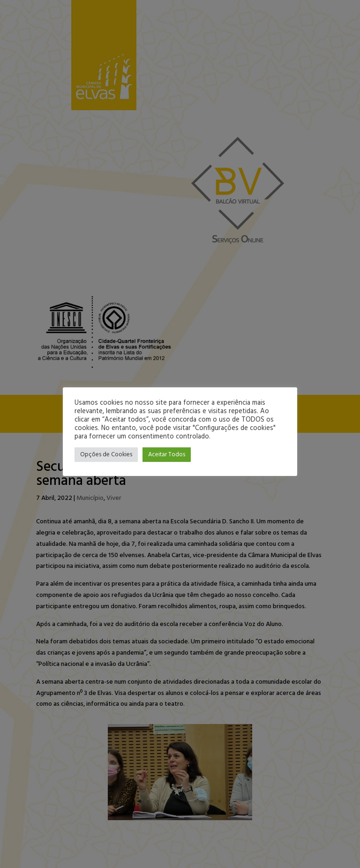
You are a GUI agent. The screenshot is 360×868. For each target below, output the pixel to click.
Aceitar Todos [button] (167, 455)
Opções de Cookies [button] (106, 455)
